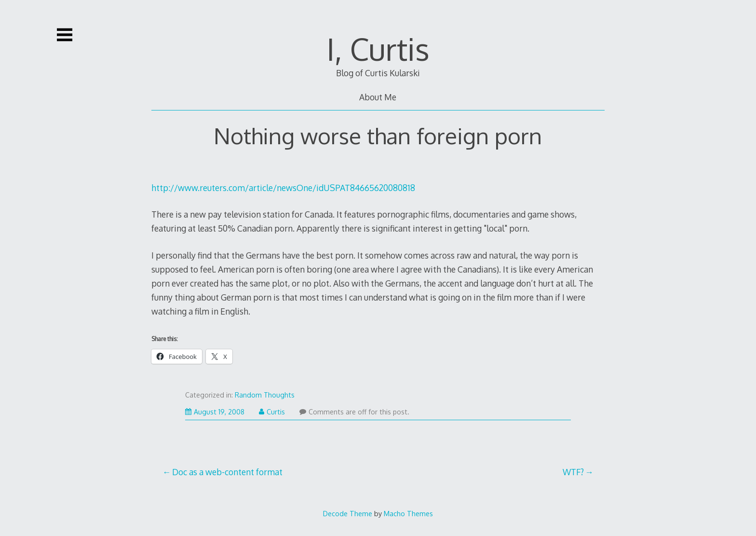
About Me (378, 97)
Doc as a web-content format (227, 472)
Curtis (272, 412)
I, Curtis (378, 48)
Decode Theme (348, 513)
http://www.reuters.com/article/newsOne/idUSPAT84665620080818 (283, 188)
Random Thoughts (265, 395)
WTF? (573, 472)
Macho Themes (408, 513)
